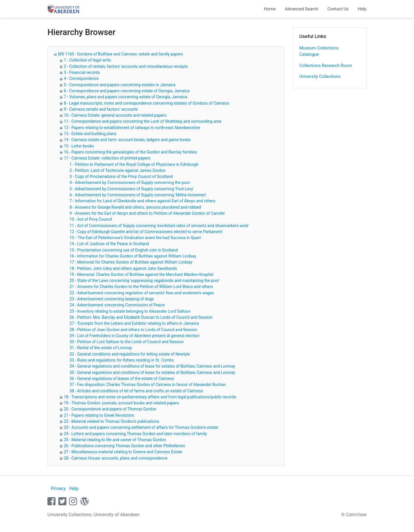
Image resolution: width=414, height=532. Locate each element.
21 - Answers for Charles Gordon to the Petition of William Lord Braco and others (141, 287)
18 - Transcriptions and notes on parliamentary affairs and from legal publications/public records (150, 397)
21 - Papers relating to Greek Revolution (99, 415)
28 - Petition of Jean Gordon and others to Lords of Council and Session (133, 330)
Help (362, 9)
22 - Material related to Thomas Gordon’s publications (112, 421)
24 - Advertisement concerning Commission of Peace (117, 305)
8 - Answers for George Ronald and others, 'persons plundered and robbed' (136, 207)
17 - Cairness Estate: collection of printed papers (107, 158)
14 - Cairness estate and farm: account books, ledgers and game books (127, 140)
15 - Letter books (79, 146)
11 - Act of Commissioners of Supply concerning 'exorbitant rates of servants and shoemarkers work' (159, 226)
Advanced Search (302, 9)
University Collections (320, 76)
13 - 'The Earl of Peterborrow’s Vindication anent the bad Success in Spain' (135, 238)
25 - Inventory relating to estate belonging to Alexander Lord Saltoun (130, 311)
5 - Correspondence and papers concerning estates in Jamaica (120, 85)
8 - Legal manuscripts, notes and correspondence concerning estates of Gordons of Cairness (146, 103)
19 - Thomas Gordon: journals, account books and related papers (121, 403)
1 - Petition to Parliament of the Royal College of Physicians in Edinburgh (134, 164)
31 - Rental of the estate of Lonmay (101, 348)
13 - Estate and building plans (90, 134)
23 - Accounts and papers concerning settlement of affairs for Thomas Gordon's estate (141, 427)
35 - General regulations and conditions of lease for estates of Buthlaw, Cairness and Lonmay (152, 372)
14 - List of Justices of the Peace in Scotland (109, 244)
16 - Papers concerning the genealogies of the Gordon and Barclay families (130, 152)
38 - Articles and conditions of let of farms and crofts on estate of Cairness (136, 391)
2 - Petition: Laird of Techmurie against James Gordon (118, 170)
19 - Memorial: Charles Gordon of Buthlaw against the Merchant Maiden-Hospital (141, 274)
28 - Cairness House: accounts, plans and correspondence (116, 458)
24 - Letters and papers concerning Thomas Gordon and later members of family (135, 434)
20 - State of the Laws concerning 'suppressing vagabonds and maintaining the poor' (145, 281)
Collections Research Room (326, 66)
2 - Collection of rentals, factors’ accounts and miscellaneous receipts (126, 66)
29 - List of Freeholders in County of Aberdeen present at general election (135, 336)
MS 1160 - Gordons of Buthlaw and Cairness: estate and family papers (120, 54)
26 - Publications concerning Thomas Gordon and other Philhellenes (124, 446)
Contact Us (338, 9)
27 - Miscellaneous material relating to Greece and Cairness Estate (123, 452)
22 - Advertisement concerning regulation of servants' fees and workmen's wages (142, 293)
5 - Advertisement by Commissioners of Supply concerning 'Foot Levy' (132, 189)
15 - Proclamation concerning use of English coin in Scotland (124, 250)
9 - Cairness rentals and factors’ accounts (101, 109)
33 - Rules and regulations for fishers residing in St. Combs (122, 360)
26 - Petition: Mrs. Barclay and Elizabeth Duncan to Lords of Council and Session (141, 317)
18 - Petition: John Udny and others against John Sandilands (123, 268)
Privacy (58, 488)
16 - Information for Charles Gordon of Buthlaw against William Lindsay (133, 256)
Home (270, 9)
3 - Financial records (82, 72)
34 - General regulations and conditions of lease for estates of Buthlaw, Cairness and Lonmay (152, 366)
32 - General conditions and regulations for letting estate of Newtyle (130, 354)
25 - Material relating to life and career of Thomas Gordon (115, 440)
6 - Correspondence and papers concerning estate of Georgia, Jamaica (127, 91)
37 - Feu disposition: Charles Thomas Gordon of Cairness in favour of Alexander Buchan (148, 385)
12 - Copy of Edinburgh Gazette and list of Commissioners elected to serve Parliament (146, 232)
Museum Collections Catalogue (319, 51)
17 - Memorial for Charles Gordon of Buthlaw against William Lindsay (131, 262)
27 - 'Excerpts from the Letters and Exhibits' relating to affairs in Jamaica (134, 323)
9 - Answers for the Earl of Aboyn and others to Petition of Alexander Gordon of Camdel (147, 213)
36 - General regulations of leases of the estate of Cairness (122, 379)
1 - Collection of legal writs (88, 60)
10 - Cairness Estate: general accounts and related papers (115, 115)
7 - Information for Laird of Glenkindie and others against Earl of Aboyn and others (142, 201)
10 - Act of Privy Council (91, 219)
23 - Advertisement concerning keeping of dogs (112, 299)
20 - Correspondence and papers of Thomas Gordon (110, 409)
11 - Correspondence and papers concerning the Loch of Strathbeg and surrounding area (143, 121)
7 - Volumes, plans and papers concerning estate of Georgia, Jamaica (125, 97)
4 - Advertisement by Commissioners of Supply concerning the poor (130, 183)
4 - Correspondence (81, 78)
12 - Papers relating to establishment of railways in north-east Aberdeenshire (132, 128)
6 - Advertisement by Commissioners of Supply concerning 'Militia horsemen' (138, 195)
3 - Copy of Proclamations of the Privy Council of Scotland (121, 176)
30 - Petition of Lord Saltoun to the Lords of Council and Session (127, 342)
